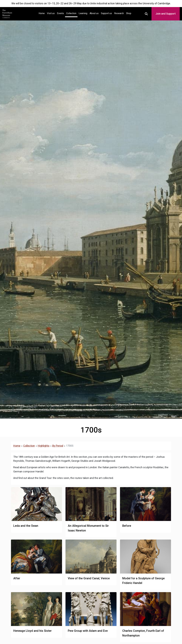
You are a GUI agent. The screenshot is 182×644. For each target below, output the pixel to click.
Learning (83, 13)
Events (60, 13)
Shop (129, 13)
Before (127, 526)
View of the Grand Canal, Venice (89, 578)
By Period (58, 446)
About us (94, 13)
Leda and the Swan (26, 526)
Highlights (44, 446)
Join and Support (166, 14)
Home (42, 13)
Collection (71, 13)
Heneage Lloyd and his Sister (32, 631)
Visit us (51, 13)
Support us (106, 13)
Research (119, 13)
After (17, 578)
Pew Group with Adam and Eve (88, 631)
